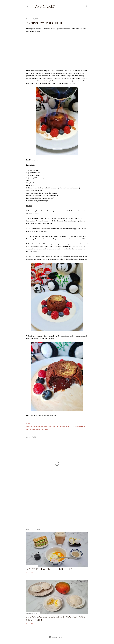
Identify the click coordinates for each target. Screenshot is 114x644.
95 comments (36, 573)
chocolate (34, 426)
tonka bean (44, 429)
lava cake (78, 426)
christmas (55, 426)
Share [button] (28, 423)
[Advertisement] (57, 508)
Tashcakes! (44, 6)
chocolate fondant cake (44, 426)
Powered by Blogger (57, 637)
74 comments (36, 624)
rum (28, 429)
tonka (38, 429)
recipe (83, 426)
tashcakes (33, 429)
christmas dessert (64, 426)
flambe (72, 426)
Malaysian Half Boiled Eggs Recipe (50, 569)
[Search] (86, 6)
